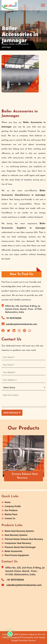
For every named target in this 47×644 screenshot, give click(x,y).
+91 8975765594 (11, 318)
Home (8, 502)
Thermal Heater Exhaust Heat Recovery (24, 539)
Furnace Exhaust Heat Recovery (25, 476)
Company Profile (13, 506)
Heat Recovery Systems (16, 535)
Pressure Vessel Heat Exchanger (20, 547)
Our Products (11, 510)
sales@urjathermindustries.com (19, 324)
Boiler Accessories (13, 551)
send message (12, 413)
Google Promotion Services (23, 641)
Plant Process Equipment (17, 555)
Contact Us (10, 518)
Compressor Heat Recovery (18, 543)
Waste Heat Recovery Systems (19, 531)
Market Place (11, 514)
